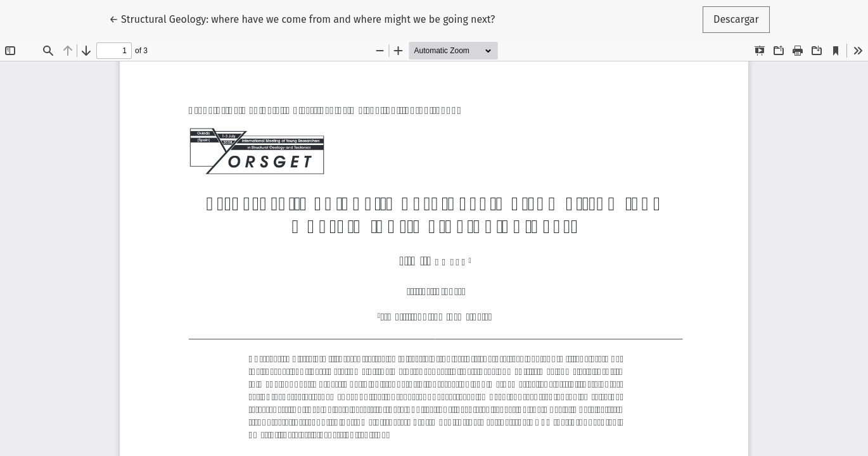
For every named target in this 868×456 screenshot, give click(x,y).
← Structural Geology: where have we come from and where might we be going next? (302, 18)
